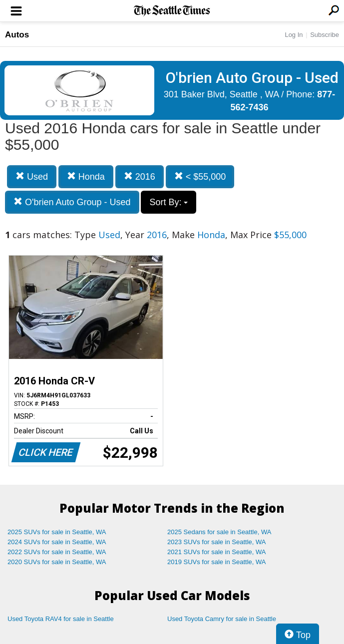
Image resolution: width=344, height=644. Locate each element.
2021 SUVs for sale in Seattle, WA (217, 552)
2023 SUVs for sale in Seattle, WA (217, 542)
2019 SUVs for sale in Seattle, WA (217, 562)
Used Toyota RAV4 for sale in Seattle (61, 619)
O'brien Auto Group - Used (72, 202)
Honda (86, 176)
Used (32, 176)
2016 (140, 176)
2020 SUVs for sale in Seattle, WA (57, 562)
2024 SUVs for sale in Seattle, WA (57, 542)
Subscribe (325, 35)
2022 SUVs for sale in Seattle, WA (57, 552)
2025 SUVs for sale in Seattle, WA (57, 532)
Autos (17, 35)
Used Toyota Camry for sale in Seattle (222, 619)
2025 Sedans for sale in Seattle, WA (219, 532)
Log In (294, 35)
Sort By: (169, 202)
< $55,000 (200, 176)
